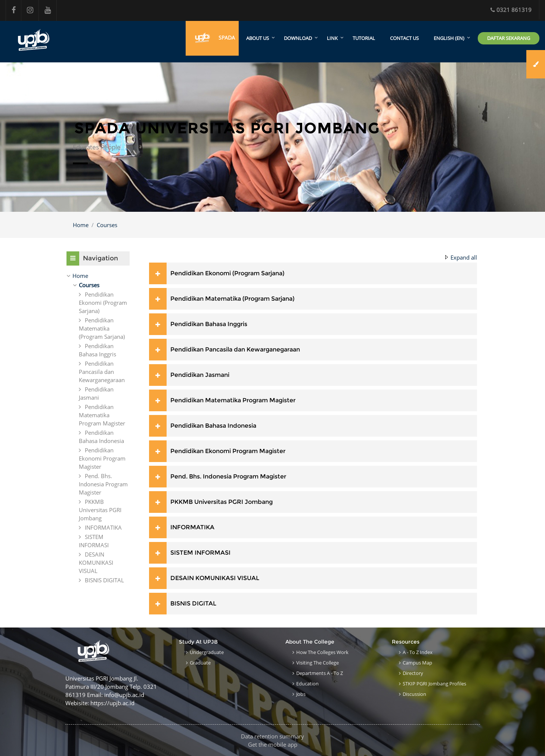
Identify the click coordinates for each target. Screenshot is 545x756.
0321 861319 (511, 10)
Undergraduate (207, 652)
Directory (413, 673)
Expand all (464, 257)
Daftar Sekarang (509, 38)
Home (81, 225)
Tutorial (364, 38)
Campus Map (417, 663)
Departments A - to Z (320, 673)
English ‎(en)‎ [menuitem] (449, 38)
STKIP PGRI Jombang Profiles (434, 684)
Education (307, 684)
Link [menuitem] (332, 38)
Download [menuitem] (298, 38)
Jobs (301, 694)
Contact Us (404, 38)
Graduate (200, 663)
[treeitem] (98, 276)
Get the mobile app (273, 744)
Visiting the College (318, 663)
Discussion (414, 694)
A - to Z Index (418, 652)
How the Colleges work (322, 652)
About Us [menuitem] (258, 38)
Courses (107, 225)
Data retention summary (272, 736)
